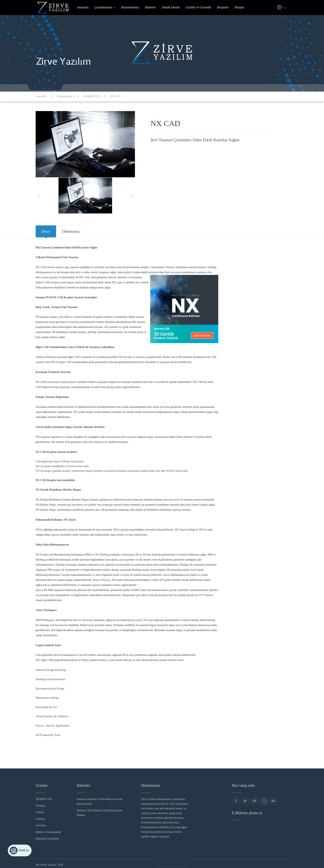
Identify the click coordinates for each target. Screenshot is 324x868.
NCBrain (41, 806)
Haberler (150, 7)
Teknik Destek (171, 7)
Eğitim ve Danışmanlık (48, 832)
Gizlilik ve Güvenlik (198, 7)
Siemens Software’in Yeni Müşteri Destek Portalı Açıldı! (100, 801)
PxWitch (40, 819)
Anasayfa (83, 7)
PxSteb (40, 812)
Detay (46, 234)
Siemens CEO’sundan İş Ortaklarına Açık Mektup (99, 813)
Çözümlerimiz (105, 7)
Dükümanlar (71, 234)
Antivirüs (41, 825)
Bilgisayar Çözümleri (47, 839)
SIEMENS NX (91, 96)
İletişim (239, 7)
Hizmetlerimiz (130, 7)
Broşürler (223, 7)
